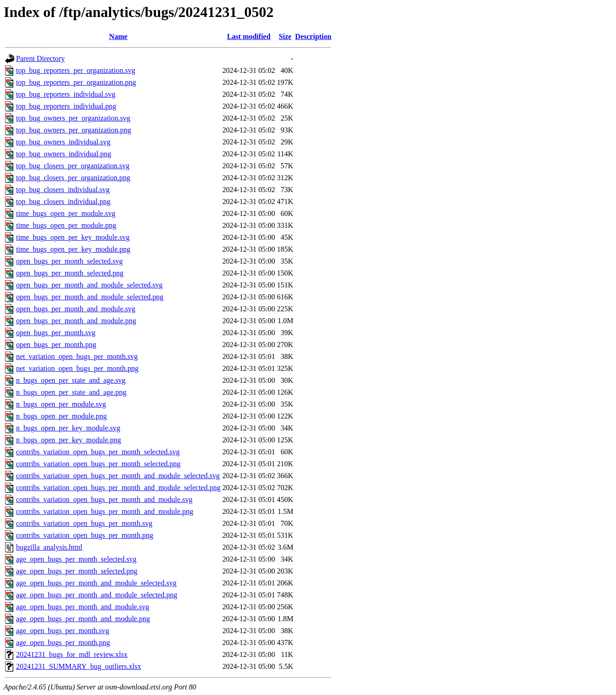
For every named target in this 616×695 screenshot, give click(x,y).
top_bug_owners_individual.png (64, 154)
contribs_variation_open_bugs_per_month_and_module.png (105, 511)
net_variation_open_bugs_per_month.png (77, 368)
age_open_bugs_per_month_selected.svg (76, 559)
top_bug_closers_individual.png (63, 201)
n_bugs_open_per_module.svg (61, 404)
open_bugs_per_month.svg (56, 333)
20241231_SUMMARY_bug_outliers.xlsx (78, 666)
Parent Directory (40, 58)
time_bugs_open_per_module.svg (66, 213)
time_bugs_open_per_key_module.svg (73, 237)
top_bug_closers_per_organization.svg (73, 166)
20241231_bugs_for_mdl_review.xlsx (72, 654)
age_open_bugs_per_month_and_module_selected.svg (96, 583)
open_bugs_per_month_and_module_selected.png (90, 297)
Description (313, 36)
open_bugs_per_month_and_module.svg (76, 309)
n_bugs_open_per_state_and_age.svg (71, 380)
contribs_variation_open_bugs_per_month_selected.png (98, 464)
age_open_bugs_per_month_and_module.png (83, 619)
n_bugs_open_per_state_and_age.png (71, 392)
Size (285, 36)
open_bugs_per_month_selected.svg (69, 261)
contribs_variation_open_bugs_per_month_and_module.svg (104, 499)
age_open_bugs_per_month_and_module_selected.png (97, 595)
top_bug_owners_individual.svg (63, 142)
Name (118, 36)
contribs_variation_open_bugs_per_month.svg (84, 523)
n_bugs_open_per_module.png (61, 416)
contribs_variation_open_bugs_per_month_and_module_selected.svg (118, 476)
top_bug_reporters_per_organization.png (76, 82)
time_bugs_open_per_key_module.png (73, 249)
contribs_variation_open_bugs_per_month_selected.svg (98, 452)
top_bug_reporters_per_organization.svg (76, 70)
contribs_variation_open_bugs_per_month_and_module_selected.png (118, 488)
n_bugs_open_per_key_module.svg (68, 428)
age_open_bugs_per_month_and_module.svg (83, 607)
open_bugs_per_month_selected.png (70, 273)
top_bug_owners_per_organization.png (74, 130)
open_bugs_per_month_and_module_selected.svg (89, 285)
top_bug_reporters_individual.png (66, 106)
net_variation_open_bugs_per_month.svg (77, 356)
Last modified (249, 36)
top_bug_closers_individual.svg (63, 190)
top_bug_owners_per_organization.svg (73, 118)
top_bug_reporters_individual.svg (66, 94)
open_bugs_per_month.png (56, 345)
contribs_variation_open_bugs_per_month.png (85, 535)
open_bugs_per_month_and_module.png (76, 321)
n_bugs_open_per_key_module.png (69, 440)
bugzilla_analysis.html (49, 547)
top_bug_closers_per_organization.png (73, 178)
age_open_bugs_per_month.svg (63, 631)
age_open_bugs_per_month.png (63, 643)
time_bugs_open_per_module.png (66, 225)
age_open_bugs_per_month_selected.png (77, 571)
